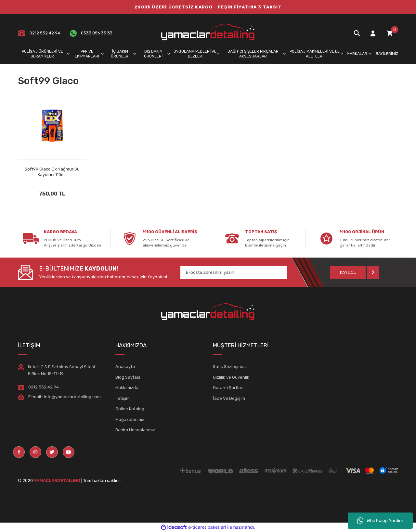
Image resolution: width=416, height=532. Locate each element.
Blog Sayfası (128, 377)
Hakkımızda (127, 388)
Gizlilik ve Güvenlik (231, 377)
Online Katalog (130, 409)
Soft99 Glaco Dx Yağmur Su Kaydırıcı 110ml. (52, 172)
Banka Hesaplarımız (135, 430)
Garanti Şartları (228, 388)
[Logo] (208, 33)
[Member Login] (373, 33)
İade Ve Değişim (229, 398)
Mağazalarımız (130, 419)
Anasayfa (125, 367)
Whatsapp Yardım (380, 521)
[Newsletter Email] (234, 272)
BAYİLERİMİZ (387, 54)
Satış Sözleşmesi (230, 367)
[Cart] (390, 33)
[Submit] (355, 272)
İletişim (123, 398)
